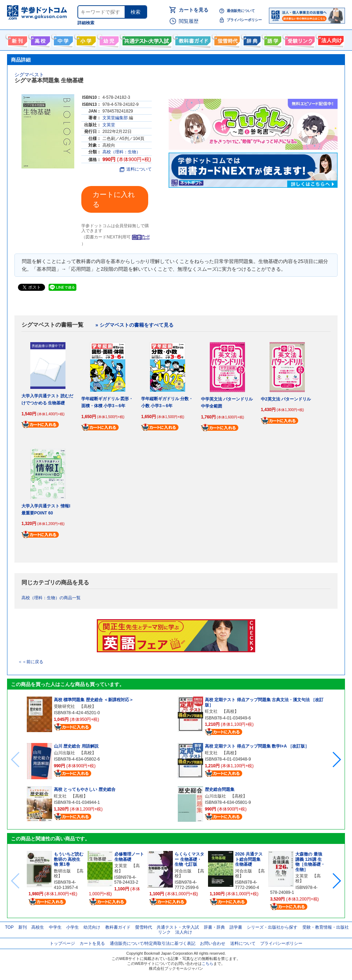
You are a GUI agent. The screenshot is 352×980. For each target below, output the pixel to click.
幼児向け (108, 39)
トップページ (62, 943)
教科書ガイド (192, 39)
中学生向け (62, 39)
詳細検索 (86, 23)
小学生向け (85, 39)
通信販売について (241, 11)
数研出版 (62, 871)
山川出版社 (64, 753)
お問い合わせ (213, 943)
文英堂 (109, 125)
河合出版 (183, 871)
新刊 (23, 927)
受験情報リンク (299, 39)
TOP (9, 927)
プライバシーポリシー (244, 20)
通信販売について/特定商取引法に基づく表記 (153, 943)
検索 (136, 12)
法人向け (330, 39)
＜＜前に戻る (31, 662)
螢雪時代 (226, 39)
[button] (336, 760)
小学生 (73, 927)
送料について (136, 169)
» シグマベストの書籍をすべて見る (134, 325)
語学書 (272, 39)
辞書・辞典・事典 (251, 39)
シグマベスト (29, 75)
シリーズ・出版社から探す (272, 927)
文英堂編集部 (115, 118)
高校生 (38, 927)
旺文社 (60, 796)
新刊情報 (17, 39)
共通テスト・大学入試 (146, 39)
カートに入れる (114, 199)
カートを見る (194, 10)
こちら (208, 963)
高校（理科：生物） (121, 152)
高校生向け (40, 39)
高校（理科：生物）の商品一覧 (51, 598)
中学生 (55, 927)
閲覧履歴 (189, 21)
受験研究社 (64, 706)
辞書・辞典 (214, 927)
